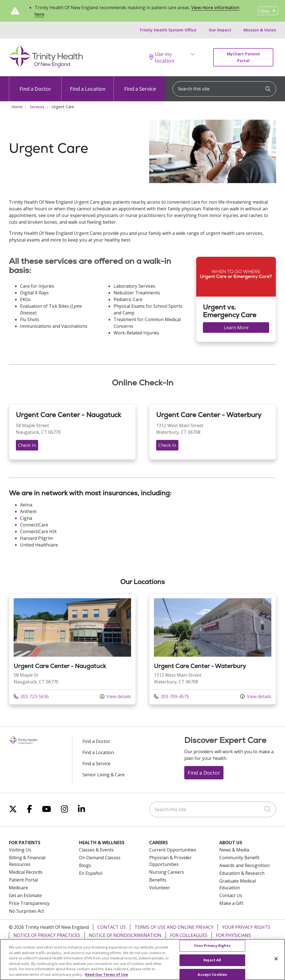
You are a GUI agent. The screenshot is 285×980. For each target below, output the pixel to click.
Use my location (162, 57)
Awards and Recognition (245, 865)
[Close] (276, 962)
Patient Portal (23, 880)
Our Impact (220, 30)
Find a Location (88, 84)
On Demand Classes (100, 858)
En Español (91, 873)
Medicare (19, 888)
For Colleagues (189, 935)
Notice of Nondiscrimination (125, 935)
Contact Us (231, 895)
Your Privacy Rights (246, 927)
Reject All (212, 964)
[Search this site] (224, 89)
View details (116, 696)
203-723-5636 (31, 696)
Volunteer (160, 888)
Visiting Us (20, 850)
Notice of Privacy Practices (47, 935)
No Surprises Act (26, 911)
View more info (72, 649)
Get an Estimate (25, 895)
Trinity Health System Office (168, 30)
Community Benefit (239, 858)
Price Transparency (29, 903)
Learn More (236, 328)
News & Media (234, 850)
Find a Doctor (35, 84)
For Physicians (234, 935)
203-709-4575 (171, 696)
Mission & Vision (260, 30)
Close (268, 11)
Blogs (85, 865)
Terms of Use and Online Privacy (174, 927)
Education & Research (242, 873)
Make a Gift (231, 903)
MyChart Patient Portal (243, 57)
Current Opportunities (173, 850)
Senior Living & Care (104, 775)
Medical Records (26, 872)
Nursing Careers (167, 872)
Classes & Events (96, 850)
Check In (27, 445)
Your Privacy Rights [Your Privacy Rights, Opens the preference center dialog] (212, 949)
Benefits (158, 880)
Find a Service (140, 84)
